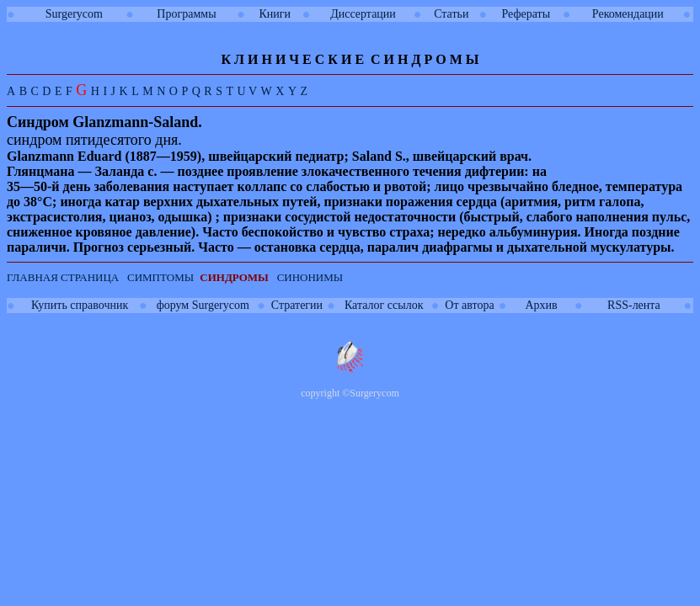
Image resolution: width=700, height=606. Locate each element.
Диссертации (363, 14)
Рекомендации (628, 14)
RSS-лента (634, 305)
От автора (469, 305)
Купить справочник (80, 305)
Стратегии (297, 305)
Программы (186, 14)
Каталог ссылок (384, 305)
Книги (275, 14)
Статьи (451, 14)
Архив (541, 305)
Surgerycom (74, 14)
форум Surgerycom (203, 305)
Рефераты (526, 14)
